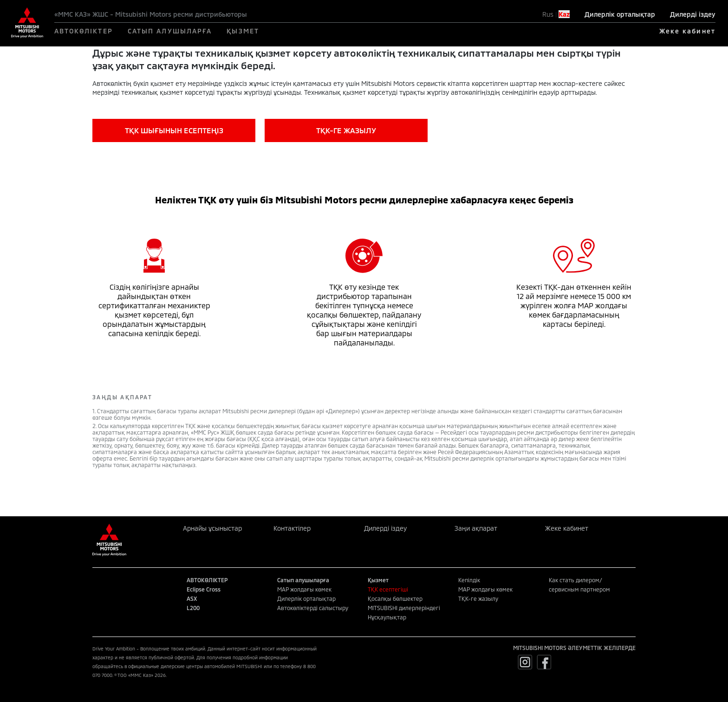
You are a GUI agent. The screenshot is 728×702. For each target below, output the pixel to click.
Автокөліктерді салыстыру (313, 608)
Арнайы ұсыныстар (212, 528)
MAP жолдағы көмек (304, 589)
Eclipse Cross (204, 589)
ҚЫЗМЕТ (243, 31)
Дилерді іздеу (693, 14)
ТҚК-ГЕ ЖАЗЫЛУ (346, 130)
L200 (193, 608)
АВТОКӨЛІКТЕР (84, 31)
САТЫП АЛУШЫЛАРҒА (170, 31)
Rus (548, 14)
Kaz (564, 14)
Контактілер (292, 528)
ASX (192, 598)
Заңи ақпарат (476, 528)
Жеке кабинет (687, 31)
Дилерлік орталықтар (620, 14)
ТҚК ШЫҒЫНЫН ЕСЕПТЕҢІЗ (174, 130)
